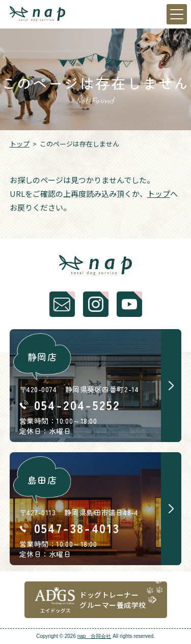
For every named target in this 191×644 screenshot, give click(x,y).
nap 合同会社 (94, 636)
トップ (20, 144)
